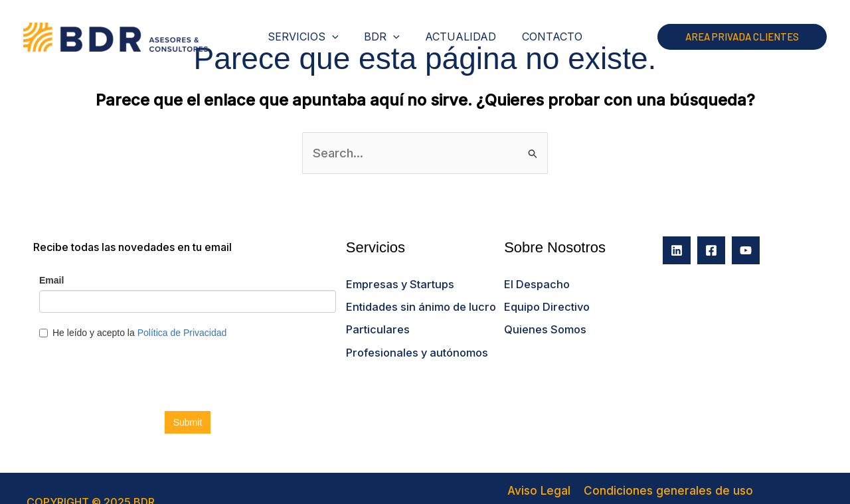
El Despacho (535, 280)
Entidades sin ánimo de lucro (418, 301)
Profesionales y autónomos (414, 344)
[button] (742, 37)
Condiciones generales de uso (608, 487)
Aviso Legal (491, 487)
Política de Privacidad (749, 487)
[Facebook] (711, 247)
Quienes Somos (544, 323)
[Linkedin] (677, 247)
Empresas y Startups (397, 280)
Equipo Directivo (546, 301)
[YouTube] (746, 247)
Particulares (376, 323)
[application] (339, 37)
